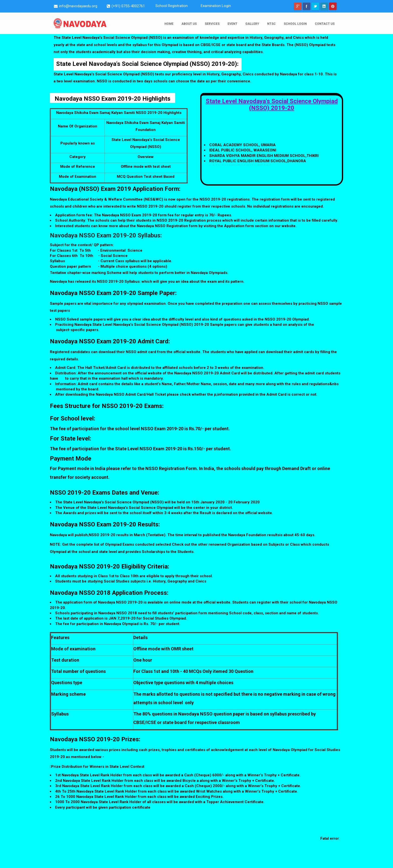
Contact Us (325, 24)
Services (212, 24)
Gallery (252, 24)
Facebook (307, 6)
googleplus (298, 6)
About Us (189, 24)
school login (295, 24)
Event (232, 24)
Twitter (315, 6)
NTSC (271, 24)
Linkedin (324, 6)
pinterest (333, 6)
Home (169, 24)
